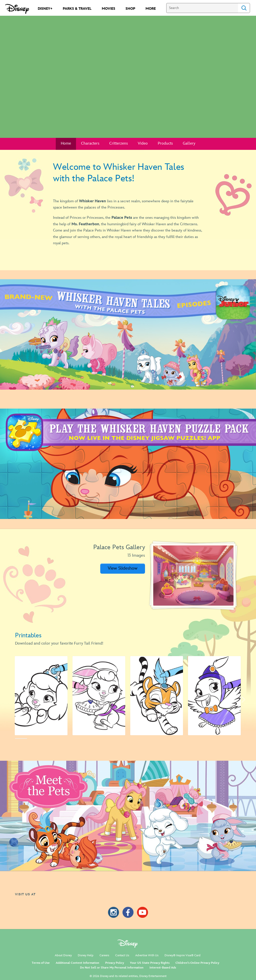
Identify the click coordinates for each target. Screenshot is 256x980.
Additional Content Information (77, 963)
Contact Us (122, 955)
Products (165, 143)
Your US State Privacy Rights (150, 963)
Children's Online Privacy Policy (197, 963)
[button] (123, 569)
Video (143, 143)
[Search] (202, 8)
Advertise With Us (147, 955)
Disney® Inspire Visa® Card (182, 955)
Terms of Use (41, 963)
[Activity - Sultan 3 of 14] (157, 696)
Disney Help (86, 955)
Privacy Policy (115, 963)
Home (66, 143)
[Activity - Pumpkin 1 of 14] (41, 696)
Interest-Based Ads (163, 968)
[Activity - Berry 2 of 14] (99, 696)
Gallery (189, 143)
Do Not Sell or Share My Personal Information (112, 968)
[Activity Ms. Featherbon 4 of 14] (214, 696)
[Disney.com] (17, 9)
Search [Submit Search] (244, 8)
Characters (90, 143)
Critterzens (118, 143)
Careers (104, 955)
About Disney (63, 955)
